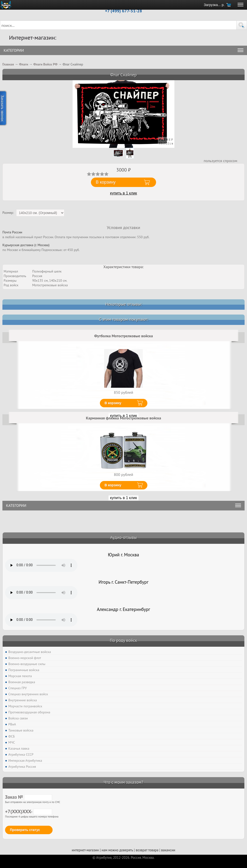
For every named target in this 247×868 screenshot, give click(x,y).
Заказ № (29, 797)
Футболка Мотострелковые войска (123, 336)
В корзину (113, 403)
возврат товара (147, 850)
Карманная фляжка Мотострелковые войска (123, 418)
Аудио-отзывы (124, 537)
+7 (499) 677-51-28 (123, 11)
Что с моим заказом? (123, 782)
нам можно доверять (117, 850)
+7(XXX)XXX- (29, 811)
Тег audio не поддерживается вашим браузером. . (41, 565)
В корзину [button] (106, 182)
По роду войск (123, 640)
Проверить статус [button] (25, 830)
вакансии (168, 850)
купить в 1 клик (123, 193)
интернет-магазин (85, 850)
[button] (242, 25)
